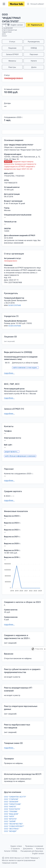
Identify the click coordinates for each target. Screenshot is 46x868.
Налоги (34, 61)
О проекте (15, 848)
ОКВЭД (34, 48)
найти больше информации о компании (20, 456)
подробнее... (9, 373)
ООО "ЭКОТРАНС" (12, 829)
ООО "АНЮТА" (10, 807)
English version (15, 25)
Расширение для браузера (32, 851)
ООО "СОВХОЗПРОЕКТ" (14, 826)
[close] (45, 649)
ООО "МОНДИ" (10, 831)
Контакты (40, 848)
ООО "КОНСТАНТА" (12, 809)
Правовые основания (34, 846)
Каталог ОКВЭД (11, 851)
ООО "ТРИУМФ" (11, 811)
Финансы (12, 61)
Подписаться (35, 25)
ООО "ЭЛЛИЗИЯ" (11, 802)
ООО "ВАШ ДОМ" (11, 814)
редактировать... (12, 452)
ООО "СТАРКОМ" (11, 799)
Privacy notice (39, 649)
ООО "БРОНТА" (10, 819)
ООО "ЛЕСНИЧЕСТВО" (14, 824)
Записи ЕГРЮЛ (12, 54)
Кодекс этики (16, 846)
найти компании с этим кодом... (25, 368)
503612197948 (15, 305)
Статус (12, 42)
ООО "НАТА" (9, 816)
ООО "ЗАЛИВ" (10, 821)
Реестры (12, 67)
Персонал (34, 54)
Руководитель (34, 42)
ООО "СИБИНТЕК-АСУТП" (15, 797)
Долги (34, 67)
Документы (28, 848)
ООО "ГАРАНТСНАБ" (13, 804)
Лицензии (12, 48)
